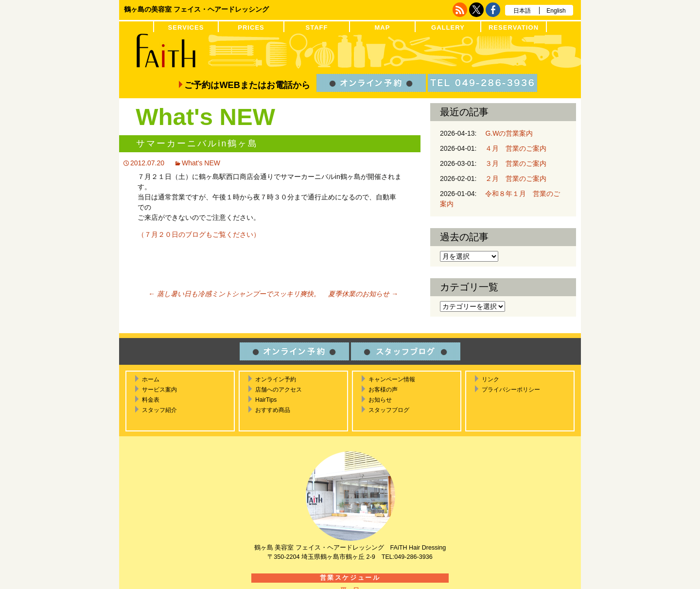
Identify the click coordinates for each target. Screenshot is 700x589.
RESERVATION (514, 27)
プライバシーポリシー (511, 390)
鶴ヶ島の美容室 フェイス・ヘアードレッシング (196, 9)
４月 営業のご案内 (512, 148)
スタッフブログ (389, 410)
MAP (382, 27)
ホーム (151, 379)
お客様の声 (383, 390)
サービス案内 (159, 390)
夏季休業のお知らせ (363, 294)
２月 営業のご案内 (512, 178)
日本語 (522, 11)
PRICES (251, 27)
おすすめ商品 (273, 410)
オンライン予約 (276, 379)
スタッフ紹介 (159, 410)
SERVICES (186, 27)
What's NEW (201, 163)
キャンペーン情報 (392, 379)
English (556, 11)
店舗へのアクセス (279, 390)
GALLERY (448, 27)
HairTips (266, 400)
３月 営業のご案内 (512, 163)
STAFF (316, 27)
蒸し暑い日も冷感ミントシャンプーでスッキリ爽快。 (234, 294)
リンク (490, 379)
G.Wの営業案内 (506, 133)
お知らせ (380, 400)
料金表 (151, 400)
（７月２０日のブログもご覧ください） (199, 234)
